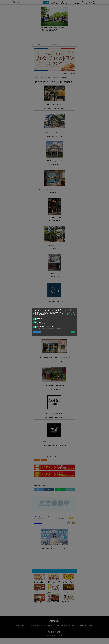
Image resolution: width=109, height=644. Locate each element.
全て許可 (73, 332)
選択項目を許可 (37, 332)
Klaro (74, 334)
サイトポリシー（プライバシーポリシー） (63, 314)
